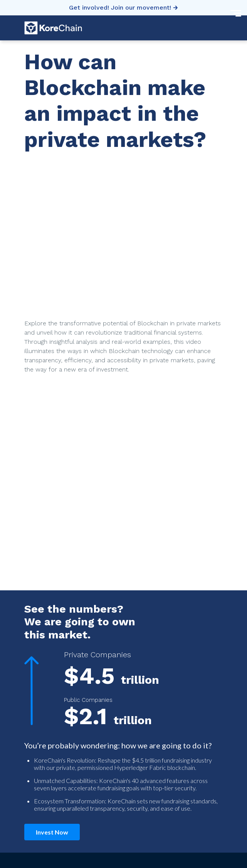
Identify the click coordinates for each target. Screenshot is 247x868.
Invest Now (52, 832)
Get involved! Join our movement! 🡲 (123, 7)
